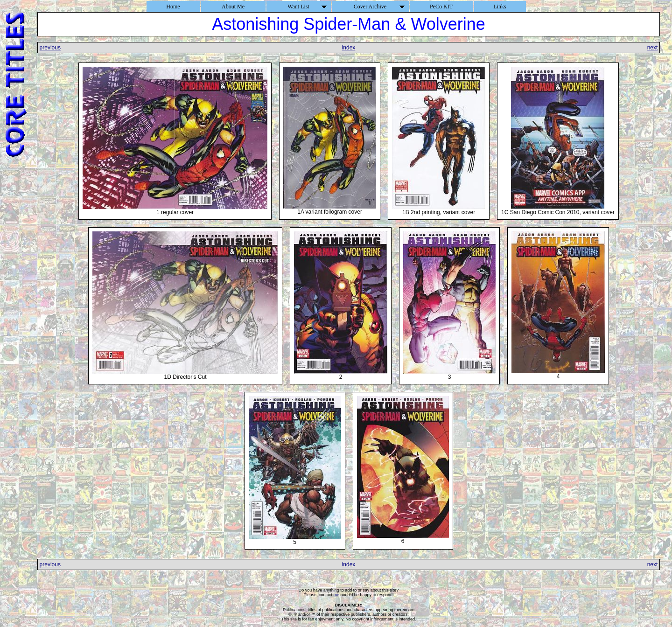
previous (50, 48)
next (653, 48)
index (349, 48)
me (337, 595)
